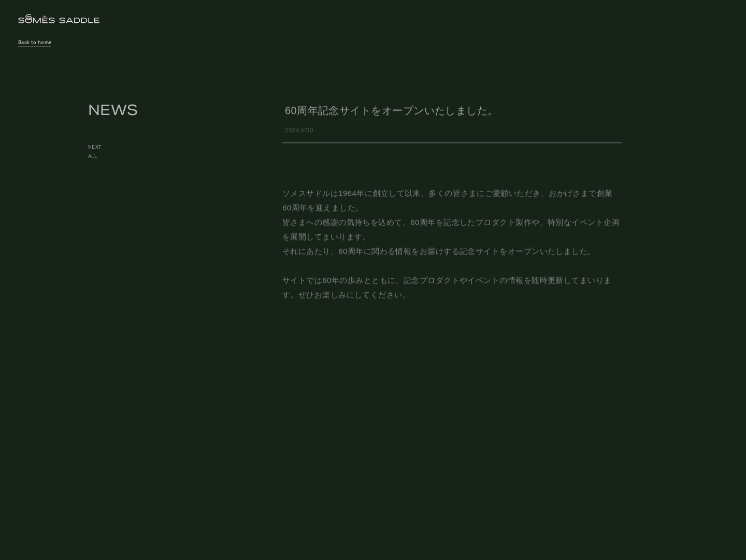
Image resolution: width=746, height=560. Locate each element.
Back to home (35, 43)
